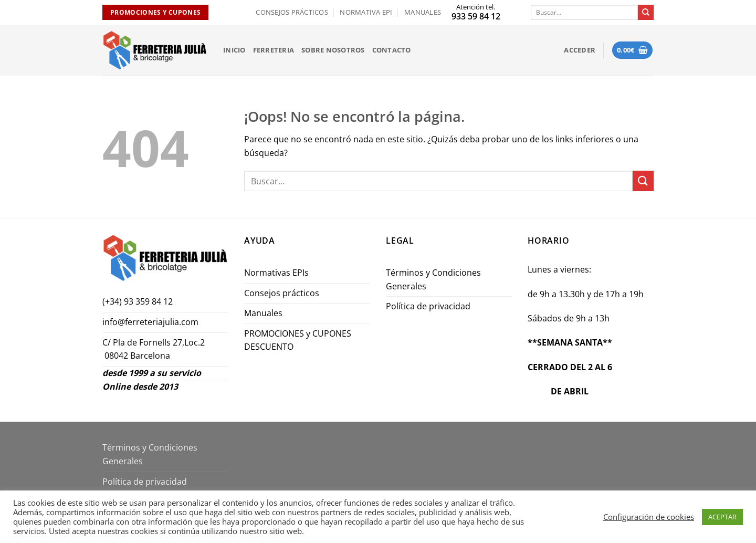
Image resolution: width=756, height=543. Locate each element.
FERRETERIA (274, 50)
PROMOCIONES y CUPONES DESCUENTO (298, 340)
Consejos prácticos (292, 12)
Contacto (392, 50)
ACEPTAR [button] (722, 517)
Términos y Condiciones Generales (433, 279)
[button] (580, 50)
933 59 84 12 (476, 16)
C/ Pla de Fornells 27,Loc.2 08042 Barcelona (155, 349)
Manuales (423, 12)
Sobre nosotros (333, 50)
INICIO (234, 50)
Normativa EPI (366, 12)
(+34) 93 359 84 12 (138, 301)
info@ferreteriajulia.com (150, 322)
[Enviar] (646, 13)
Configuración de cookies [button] (649, 517)
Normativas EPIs (276, 273)
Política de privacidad (428, 306)
